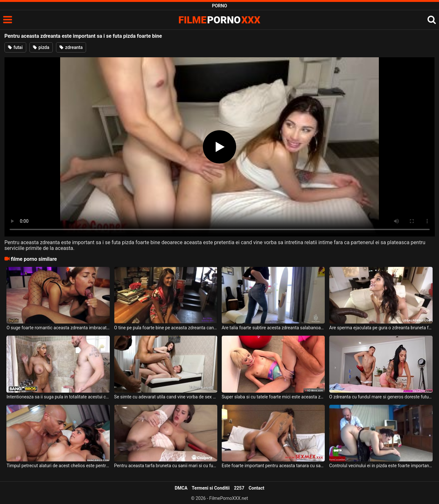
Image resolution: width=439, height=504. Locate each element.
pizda (41, 47)
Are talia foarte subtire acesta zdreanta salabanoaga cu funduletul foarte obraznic (273, 328)
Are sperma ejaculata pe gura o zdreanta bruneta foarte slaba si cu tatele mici (381, 328)
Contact (256, 488)
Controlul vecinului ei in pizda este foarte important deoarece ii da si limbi (381, 466)
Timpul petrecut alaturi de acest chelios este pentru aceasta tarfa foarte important (58, 466)
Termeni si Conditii (211, 488)
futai (15, 47)
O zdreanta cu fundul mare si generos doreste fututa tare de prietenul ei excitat (381, 397)
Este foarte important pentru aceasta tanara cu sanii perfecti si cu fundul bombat (273, 466)
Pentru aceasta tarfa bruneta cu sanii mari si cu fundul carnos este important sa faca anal (166, 466)
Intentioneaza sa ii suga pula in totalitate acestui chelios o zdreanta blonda (58, 397)
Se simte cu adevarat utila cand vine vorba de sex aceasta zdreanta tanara (166, 397)
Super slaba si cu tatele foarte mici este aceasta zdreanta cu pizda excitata (273, 397)
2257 (239, 488)
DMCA (181, 488)
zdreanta (71, 47)
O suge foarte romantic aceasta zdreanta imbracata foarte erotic (58, 328)
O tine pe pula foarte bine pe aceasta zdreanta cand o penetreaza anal (166, 328)
